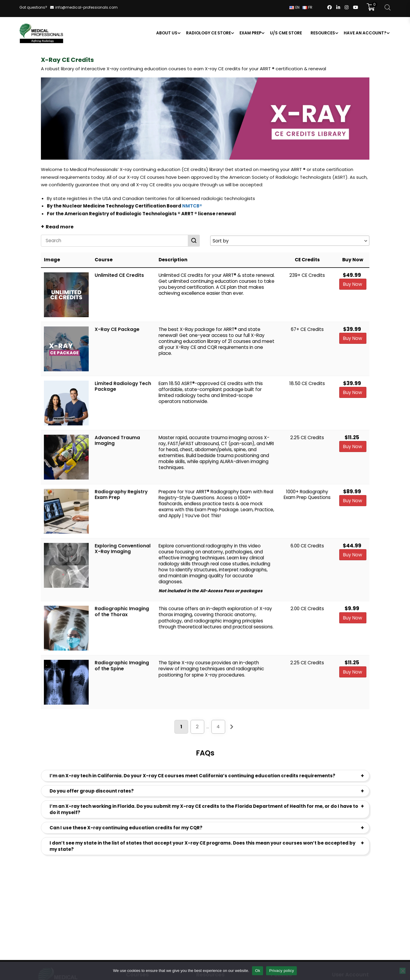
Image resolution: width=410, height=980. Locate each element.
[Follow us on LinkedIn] (338, 8)
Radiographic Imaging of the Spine (122, 667)
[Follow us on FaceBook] (330, 8)
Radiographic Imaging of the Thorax (122, 612)
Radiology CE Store (208, 33)
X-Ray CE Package (117, 330)
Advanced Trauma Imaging (117, 441)
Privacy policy (281, 971)
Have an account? (365, 33)
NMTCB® (192, 206)
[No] (403, 971)
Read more (60, 227)
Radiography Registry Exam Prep (121, 495)
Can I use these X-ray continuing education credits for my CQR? (126, 829)
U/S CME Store (286, 33)
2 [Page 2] (197, 727)
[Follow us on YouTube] (356, 8)
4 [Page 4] (218, 727)
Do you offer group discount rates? (92, 792)
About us (166, 33)
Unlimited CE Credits (119, 276)
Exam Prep (250, 33)
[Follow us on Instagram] (347, 8)
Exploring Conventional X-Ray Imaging (123, 549)
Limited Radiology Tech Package (123, 387)
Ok (258, 971)
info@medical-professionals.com (86, 7)
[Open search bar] (388, 7)
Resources (323, 33)
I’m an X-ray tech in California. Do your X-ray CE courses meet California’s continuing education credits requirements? (192, 777)
